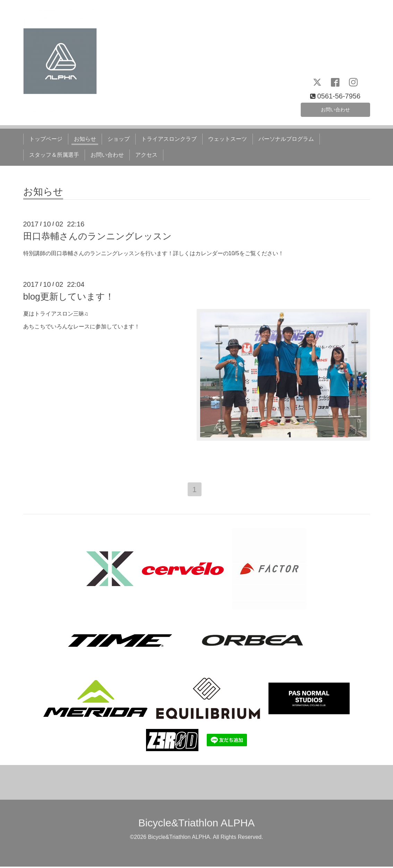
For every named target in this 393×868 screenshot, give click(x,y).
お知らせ (85, 139)
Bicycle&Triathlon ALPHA (197, 824)
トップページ (46, 139)
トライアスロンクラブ (169, 139)
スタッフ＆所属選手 (54, 155)
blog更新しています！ (69, 297)
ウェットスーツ (228, 139)
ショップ (119, 139)
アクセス (146, 155)
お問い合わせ (335, 108)
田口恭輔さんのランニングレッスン (97, 236)
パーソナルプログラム (286, 139)
